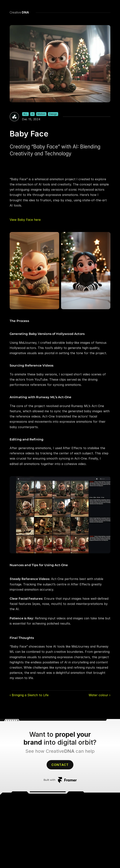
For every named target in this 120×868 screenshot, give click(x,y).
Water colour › (99, 695)
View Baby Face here (25, 220)
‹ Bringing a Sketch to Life (29, 695)
